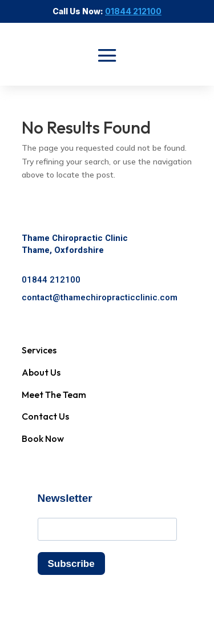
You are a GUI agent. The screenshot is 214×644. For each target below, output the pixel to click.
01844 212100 (51, 280)
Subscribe (71, 564)
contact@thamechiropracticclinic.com (100, 297)
